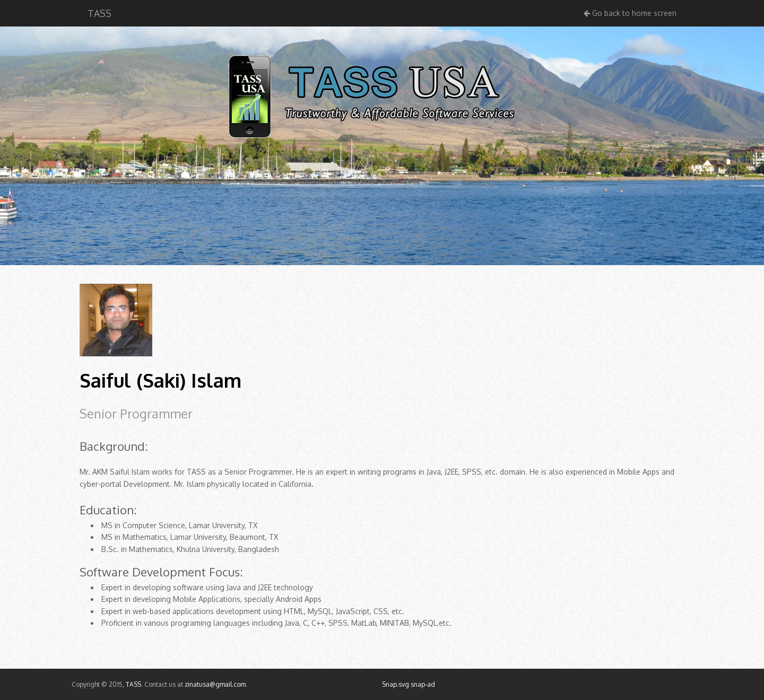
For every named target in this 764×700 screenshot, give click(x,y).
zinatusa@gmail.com (215, 684)
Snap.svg (396, 684)
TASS (99, 13)
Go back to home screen (630, 13)
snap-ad (423, 684)
